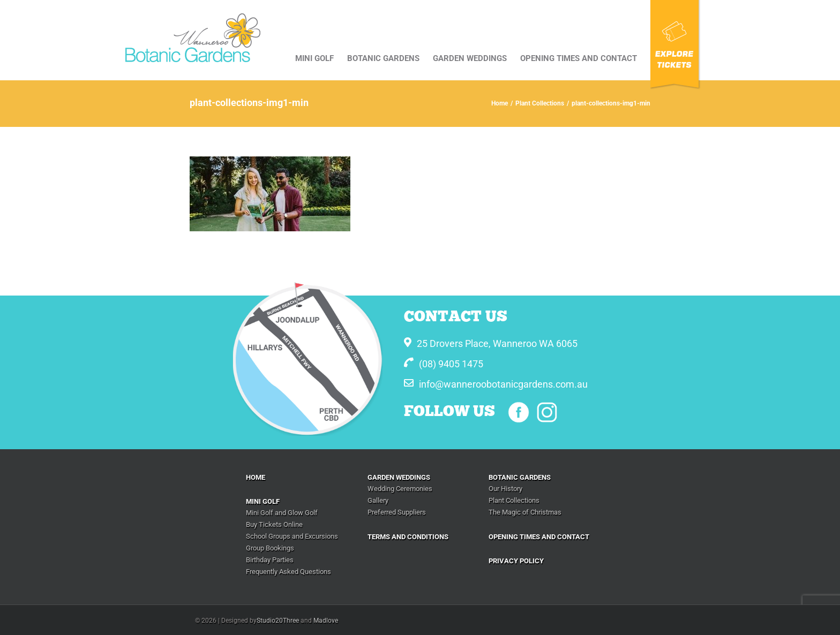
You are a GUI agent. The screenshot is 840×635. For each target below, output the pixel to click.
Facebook (519, 412)
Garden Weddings (399, 477)
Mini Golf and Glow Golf (282, 513)
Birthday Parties (270, 560)
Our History (505, 489)
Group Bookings (270, 548)
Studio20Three (278, 621)
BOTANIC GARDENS (520, 477)
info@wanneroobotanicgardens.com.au (503, 384)
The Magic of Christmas (525, 512)
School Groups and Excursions (292, 536)
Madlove (326, 621)
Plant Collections (514, 500)
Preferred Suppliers (397, 512)
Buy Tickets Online (274, 524)
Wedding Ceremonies (400, 489)
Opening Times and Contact (539, 537)
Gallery (378, 500)
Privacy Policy (516, 561)
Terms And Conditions (408, 537)
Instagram (547, 412)
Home (256, 477)
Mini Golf (263, 501)
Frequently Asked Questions (288, 572)
